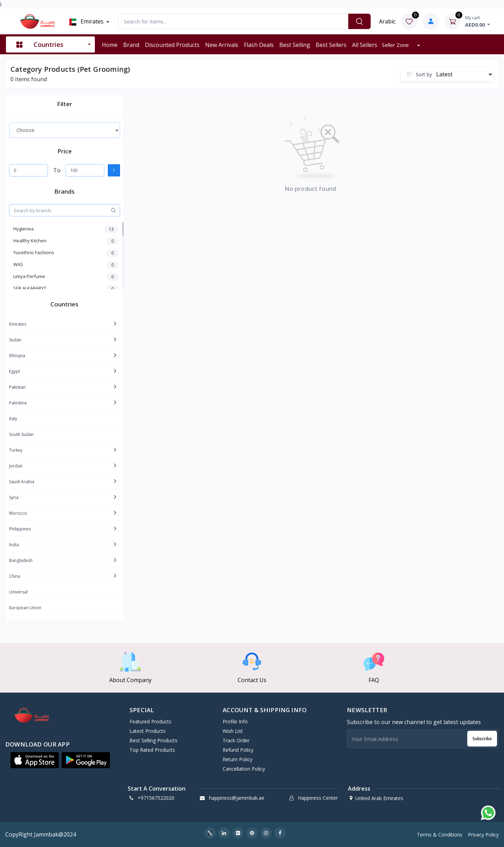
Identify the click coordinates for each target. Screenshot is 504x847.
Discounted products (172, 45)
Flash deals (259, 45)
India (14, 545)
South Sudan (21, 434)
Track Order (236, 740)
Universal (18, 592)
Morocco (18, 513)
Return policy (237, 759)
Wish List (233, 731)
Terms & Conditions (440, 835)
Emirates (86, 22)
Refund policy (238, 750)
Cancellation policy (244, 769)
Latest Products (148, 731)
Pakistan (17, 387)
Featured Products (150, 721)
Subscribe (482, 739)
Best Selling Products (153, 740)
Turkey (16, 450)
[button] (35, 760)
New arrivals (222, 45)
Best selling (295, 45)
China (15, 576)
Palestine (18, 403)
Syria (14, 497)
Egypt (15, 371)
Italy (13, 419)
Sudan (15, 340)
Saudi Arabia (22, 482)
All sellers (365, 45)
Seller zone (396, 45)
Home (110, 45)
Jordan (16, 466)
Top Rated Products (152, 750)
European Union (25, 608)
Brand (131, 45)
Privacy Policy (483, 835)
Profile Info (235, 721)
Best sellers (331, 45)
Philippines (20, 529)
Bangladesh (21, 560)
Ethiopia (17, 356)
